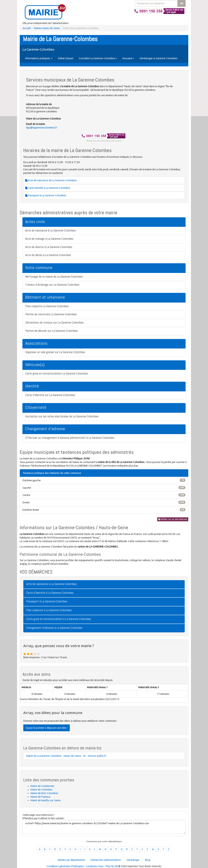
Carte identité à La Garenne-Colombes (48, 188)
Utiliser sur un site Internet (173, 519)
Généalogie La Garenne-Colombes (159, 58)
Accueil (27, 28)
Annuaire (128, 58)
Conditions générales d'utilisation (65, 866)
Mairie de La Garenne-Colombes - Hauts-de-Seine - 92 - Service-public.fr (66, 756)
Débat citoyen (66, 58)
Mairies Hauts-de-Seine (47, 28)
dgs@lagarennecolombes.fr (42, 128)
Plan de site (112, 866)
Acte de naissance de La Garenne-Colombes (51, 180)
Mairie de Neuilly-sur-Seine (46, 800)
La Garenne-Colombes (38, 49)
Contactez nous (95, 866)
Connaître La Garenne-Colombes (98, 58)
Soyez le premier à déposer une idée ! (47, 728)
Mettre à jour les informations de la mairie (104, 141)
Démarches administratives (106, 860)
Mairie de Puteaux (40, 797)
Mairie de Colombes (42, 790)
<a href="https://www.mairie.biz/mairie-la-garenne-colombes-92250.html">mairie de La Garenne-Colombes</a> (104, 827)
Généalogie (133, 860)
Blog (148, 860)
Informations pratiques (39, 58)
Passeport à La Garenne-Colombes (46, 195)
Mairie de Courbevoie (42, 786)
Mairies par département (71, 860)
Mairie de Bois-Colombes (44, 793)
